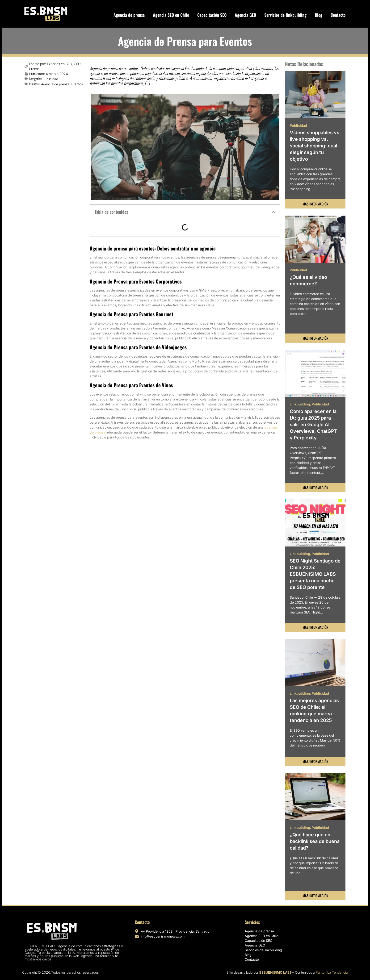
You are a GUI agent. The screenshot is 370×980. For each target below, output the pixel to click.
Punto (320, 972)
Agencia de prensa (129, 15)
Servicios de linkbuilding (285, 15)
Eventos (77, 84)
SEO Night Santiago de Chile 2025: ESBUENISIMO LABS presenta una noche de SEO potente (315, 574)
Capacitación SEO (212, 15)
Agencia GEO (245, 15)
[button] (274, 212)
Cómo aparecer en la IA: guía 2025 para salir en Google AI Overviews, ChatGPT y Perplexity (313, 425)
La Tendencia (338, 972)
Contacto (338, 15)
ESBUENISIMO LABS (275, 972)
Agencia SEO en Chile (171, 15)
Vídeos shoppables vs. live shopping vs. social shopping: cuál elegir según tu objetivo (315, 146)
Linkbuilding (300, 404)
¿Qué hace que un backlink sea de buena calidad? (315, 841)
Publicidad (50, 79)
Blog (319, 15)
